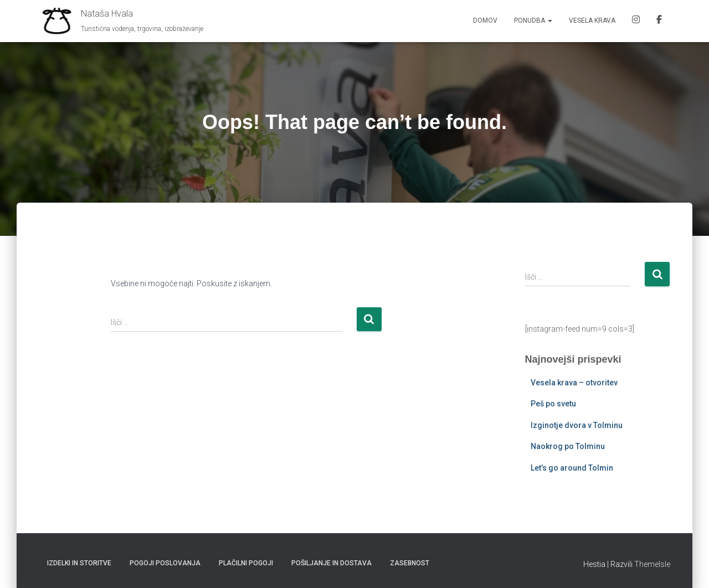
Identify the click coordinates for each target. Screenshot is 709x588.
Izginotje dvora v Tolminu (577, 425)
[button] (549, 20)
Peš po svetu (553, 404)
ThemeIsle (652, 564)
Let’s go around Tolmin (572, 468)
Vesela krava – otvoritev (574, 383)
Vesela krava (592, 20)
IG (636, 21)
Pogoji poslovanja (165, 563)
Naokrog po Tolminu (568, 446)
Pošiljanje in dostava (332, 563)
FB (659, 21)
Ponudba (533, 20)
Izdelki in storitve (79, 563)
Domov (485, 20)
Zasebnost (410, 563)
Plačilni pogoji (246, 563)
